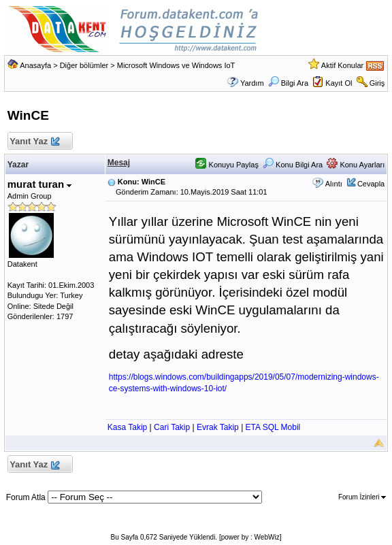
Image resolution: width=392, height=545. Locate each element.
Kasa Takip (127, 427)
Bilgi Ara (288, 83)
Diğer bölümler (84, 65)
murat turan (40, 184)
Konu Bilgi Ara (293, 165)
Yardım (252, 83)
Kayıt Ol (339, 83)
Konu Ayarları (356, 165)
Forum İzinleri (362, 497)
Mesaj (119, 163)
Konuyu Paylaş (227, 165)
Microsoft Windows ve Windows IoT (176, 65)
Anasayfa (35, 65)
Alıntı (334, 184)
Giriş (377, 83)
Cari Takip (172, 427)
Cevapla (371, 184)
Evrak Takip (218, 427)
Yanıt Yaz (34, 142)
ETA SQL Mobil (273, 427)
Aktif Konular (342, 65)
